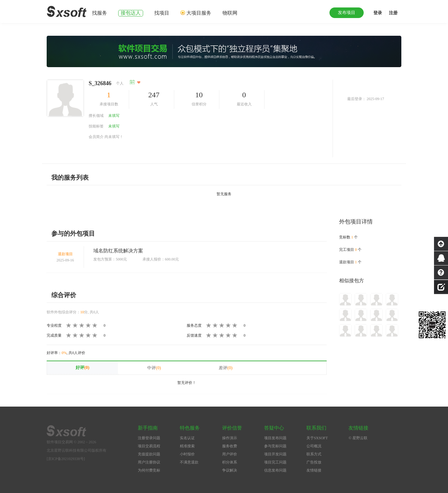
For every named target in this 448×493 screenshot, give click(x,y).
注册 (393, 13)
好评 (82, 368)
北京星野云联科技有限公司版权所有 (77, 450)
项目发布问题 (275, 438)
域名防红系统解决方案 (118, 251)
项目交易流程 (149, 446)
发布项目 (347, 13)
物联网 (230, 13)
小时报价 (187, 454)
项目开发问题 (275, 454)
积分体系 (230, 462)
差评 (226, 368)
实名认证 (187, 438)
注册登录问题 (149, 438)
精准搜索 (187, 446)
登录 (378, 13)
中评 (154, 368)
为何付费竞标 (149, 470)
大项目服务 (199, 13)
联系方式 (314, 454)
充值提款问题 (149, 454)
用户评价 (230, 454)
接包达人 (131, 13)
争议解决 (230, 470)
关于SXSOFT (317, 438)
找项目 (162, 13)
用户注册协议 (149, 462)
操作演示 (230, 438)
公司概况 (314, 446)
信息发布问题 (275, 470)
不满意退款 (189, 462)
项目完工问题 (275, 462)
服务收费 (230, 446)
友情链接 (314, 470)
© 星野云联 (358, 438)
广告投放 (314, 462)
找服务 (100, 13)
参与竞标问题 (275, 446)
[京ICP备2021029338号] (66, 459)
